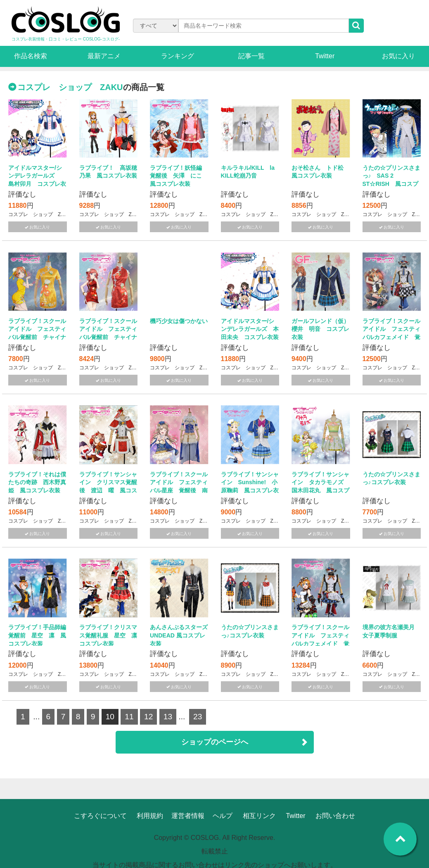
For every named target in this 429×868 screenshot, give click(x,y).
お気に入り (398, 56)
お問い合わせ (335, 816)
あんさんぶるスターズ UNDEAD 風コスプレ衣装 (185, 635)
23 (198, 717)
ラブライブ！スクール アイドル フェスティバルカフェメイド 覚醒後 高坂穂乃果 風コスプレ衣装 (323, 643)
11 (129, 717)
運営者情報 (188, 816)
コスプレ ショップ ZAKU (70, 87)
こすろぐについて (100, 816)
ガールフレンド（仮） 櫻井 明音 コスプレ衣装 (323, 329)
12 (148, 717)
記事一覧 (251, 56)
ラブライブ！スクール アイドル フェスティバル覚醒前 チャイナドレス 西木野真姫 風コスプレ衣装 (111, 337)
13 (168, 717)
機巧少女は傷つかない (179, 321)
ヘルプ (223, 816)
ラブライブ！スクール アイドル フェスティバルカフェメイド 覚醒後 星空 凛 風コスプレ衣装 (394, 337)
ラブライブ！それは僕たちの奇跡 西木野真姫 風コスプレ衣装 (37, 482)
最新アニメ (104, 56)
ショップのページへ (215, 742)
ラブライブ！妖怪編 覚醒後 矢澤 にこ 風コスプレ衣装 (179, 176)
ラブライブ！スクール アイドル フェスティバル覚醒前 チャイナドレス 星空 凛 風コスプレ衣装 (40, 337)
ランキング (178, 56)
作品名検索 (31, 56)
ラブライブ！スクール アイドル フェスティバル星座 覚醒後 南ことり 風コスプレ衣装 (182, 490)
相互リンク (259, 816)
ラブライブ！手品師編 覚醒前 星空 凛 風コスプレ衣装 (40, 635)
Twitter (325, 56)
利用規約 (150, 816)
